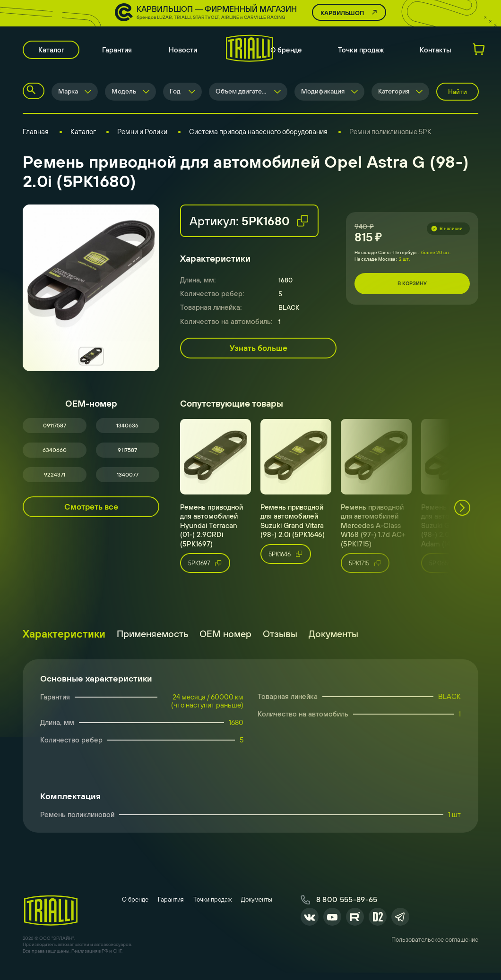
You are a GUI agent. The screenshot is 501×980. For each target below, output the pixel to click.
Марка (68, 94)
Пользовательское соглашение (435, 951)
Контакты (436, 52)
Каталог (53, 52)
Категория (394, 94)
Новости (187, 52)
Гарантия (121, 52)
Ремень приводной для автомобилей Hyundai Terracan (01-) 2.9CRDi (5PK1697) (212, 533)
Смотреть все (91, 515)
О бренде (286, 52)
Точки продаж (361, 52)
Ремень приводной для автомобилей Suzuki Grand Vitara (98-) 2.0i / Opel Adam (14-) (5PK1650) (456, 533)
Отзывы (280, 642)
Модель (124, 94)
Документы (333, 642)
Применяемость (152, 642)
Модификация (323, 94)
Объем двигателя (242, 94)
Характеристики (64, 642)
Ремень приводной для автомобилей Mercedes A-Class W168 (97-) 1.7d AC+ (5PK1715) (373, 533)
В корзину (412, 287)
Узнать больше (259, 351)
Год (175, 94)
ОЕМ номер (225, 642)
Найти (458, 94)
